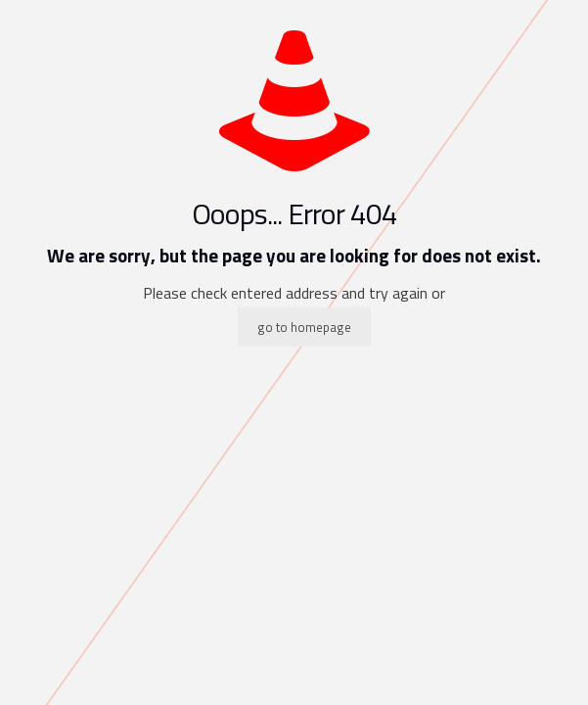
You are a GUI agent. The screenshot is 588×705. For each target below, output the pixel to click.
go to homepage (304, 327)
